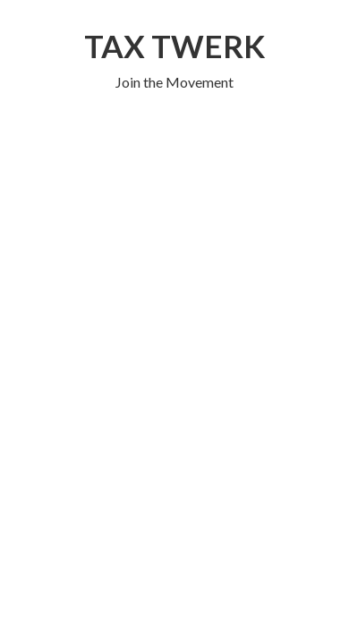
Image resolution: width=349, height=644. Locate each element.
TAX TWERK (174, 46)
